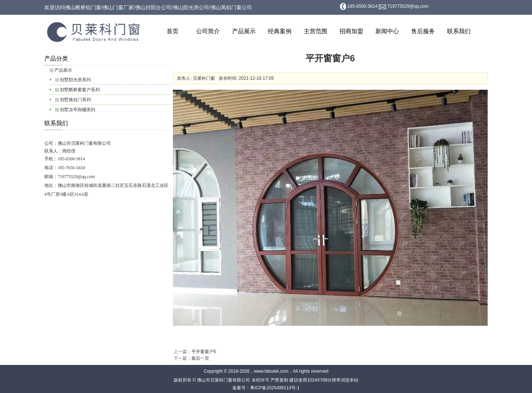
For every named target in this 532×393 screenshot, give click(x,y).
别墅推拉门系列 (75, 100)
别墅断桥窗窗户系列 (80, 90)
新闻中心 (387, 31)
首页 (173, 31)
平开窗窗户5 (204, 352)
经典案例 (280, 31)
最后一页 (200, 358)
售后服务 (423, 31)
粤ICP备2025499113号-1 (275, 388)
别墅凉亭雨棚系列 (78, 110)
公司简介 (208, 31)
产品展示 (244, 31)
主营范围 (316, 31)
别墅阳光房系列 (75, 80)
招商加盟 (351, 31)
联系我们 (459, 31)
